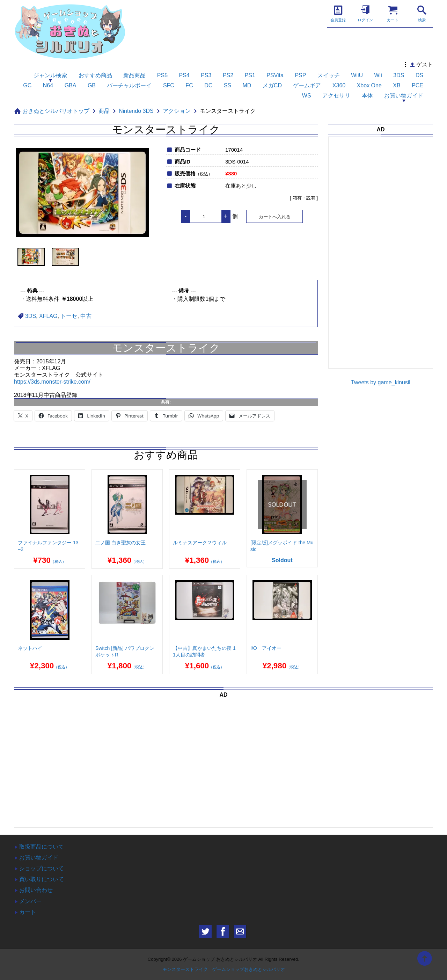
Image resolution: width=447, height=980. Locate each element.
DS (419, 75)
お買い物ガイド (404, 96)
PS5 (162, 75)
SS (228, 85)
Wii (378, 75)
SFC (169, 85)
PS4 (184, 75)
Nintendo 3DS (136, 111)
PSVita (275, 75)
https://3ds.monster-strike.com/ (52, 382)
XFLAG (48, 316)
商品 (104, 111)
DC (208, 85)
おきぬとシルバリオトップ (56, 111)
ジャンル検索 (50, 75)
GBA (71, 85)
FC (189, 85)
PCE (417, 85)
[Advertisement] (384, 259)
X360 (339, 85)
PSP (300, 75)
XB (397, 85)
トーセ (69, 316)
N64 (48, 85)
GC (27, 85)
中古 (86, 316)
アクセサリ (336, 96)
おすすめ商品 (95, 75)
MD (247, 85)
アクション (177, 111)
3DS (399, 75)
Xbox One (369, 85)
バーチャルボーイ (129, 85)
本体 (367, 96)
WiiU (357, 75)
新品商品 (134, 75)
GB (92, 85)
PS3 (206, 75)
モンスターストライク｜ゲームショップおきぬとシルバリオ (224, 969)
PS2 (228, 75)
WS (307, 96)
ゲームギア (307, 85)
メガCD (272, 85)
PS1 (250, 75)
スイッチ (329, 75)
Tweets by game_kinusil (381, 382)
